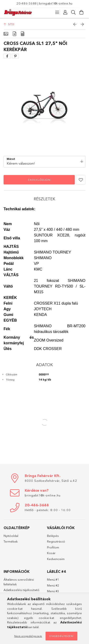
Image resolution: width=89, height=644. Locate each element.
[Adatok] (23, 34)
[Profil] (65, 13)
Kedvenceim (56, 559)
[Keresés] (73, 13)
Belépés (53, 536)
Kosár (51, 553)
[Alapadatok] (6, 34)
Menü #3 (53, 591)
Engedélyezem (61, 636)
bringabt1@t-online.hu (56, 3)
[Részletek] (14, 34)
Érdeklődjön (39, 180)
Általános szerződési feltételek (19, 582)
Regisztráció (56, 541)
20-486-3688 (27, 3)
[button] (81, 180)
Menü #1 (53, 579)
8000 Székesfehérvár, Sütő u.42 (51, 481)
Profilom (53, 547)
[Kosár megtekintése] (81, 13)
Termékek (11, 541)
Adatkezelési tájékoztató (21, 590)
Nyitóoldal (11, 536)
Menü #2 (53, 585)
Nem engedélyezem (28, 636)
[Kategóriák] (57, 13)
